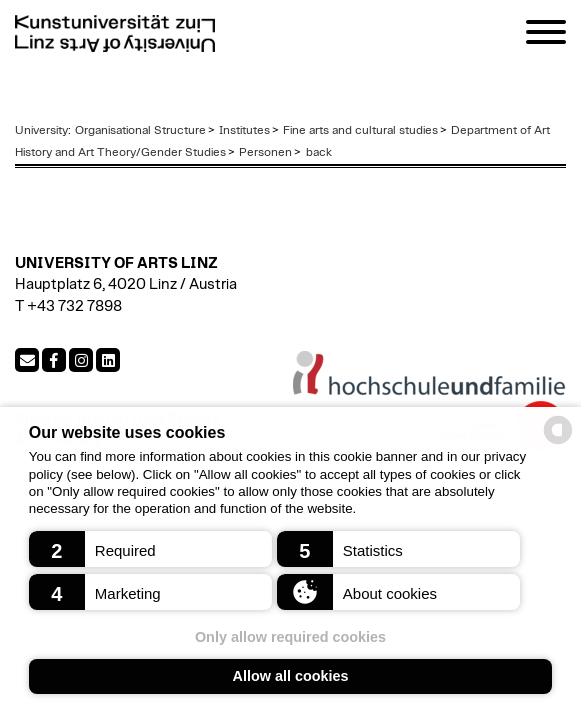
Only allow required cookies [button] (290, 637)
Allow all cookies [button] (291, 676)
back (317, 152)
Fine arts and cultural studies (360, 130)
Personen (265, 152)
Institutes (244, 130)
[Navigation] (546, 35)
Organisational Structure (140, 130)
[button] (151, 549)
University (41, 130)
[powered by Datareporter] (558, 442)
